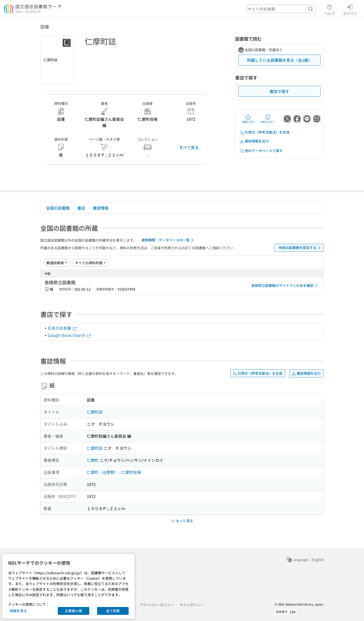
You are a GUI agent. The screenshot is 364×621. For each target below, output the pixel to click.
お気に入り (248, 119)
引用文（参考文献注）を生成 (264, 132)
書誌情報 (101, 208)
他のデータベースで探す (261, 151)
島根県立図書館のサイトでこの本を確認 (285, 286)
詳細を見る (18, 611)
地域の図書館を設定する (300, 248)
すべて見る (189, 147)
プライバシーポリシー (157, 605)
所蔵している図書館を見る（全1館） (280, 60)
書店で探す (279, 91)
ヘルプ (330, 9)
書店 (81, 208)
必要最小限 (74, 611)
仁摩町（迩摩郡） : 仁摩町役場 (114, 472)
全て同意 (113, 611)
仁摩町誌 (95, 412)
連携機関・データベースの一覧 (168, 240)
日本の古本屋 (62, 328)
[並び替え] (57, 263)
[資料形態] (91, 263)
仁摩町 (93, 460)
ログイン (350, 9)
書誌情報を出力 (254, 141)
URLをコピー (268, 119)
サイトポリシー (192, 605)
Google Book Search (69, 335)
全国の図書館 (58, 208)
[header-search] (281, 9)
